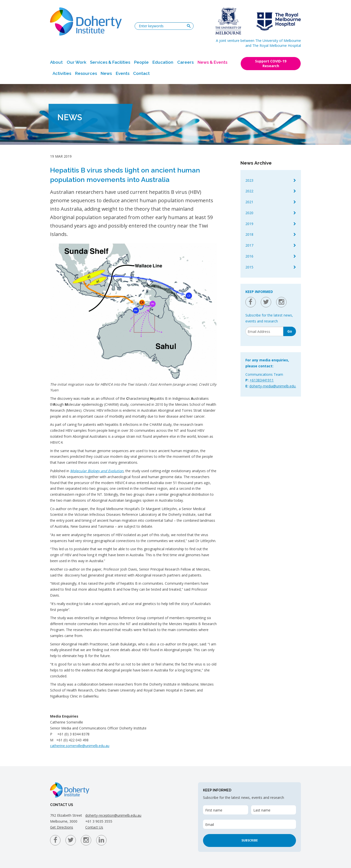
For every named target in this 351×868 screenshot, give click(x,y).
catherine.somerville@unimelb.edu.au (80, 746)
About (56, 62)
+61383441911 (262, 380)
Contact (141, 73)
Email (210, 825)
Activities (62, 73)
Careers (185, 62)
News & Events (212, 62)
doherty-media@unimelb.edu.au (275, 386)
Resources (86, 73)
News (106, 73)
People (141, 62)
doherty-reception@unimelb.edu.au (113, 815)
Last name (262, 810)
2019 (249, 224)
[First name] (225, 810)
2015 (249, 267)
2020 (249, 213)
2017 (249, 245)
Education (163, 62)
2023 (249, 180)
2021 (249, 202)
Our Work (76, 62)
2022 (249, 191)
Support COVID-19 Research (271, 63)
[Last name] (274, 810)
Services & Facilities (110, 62)
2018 (249, 234)
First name (214, 810)
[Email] (264, 331)
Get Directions (62, 827)
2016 (249, 256)
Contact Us (94, 827)
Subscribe (250, 840)
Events (123, 73)
